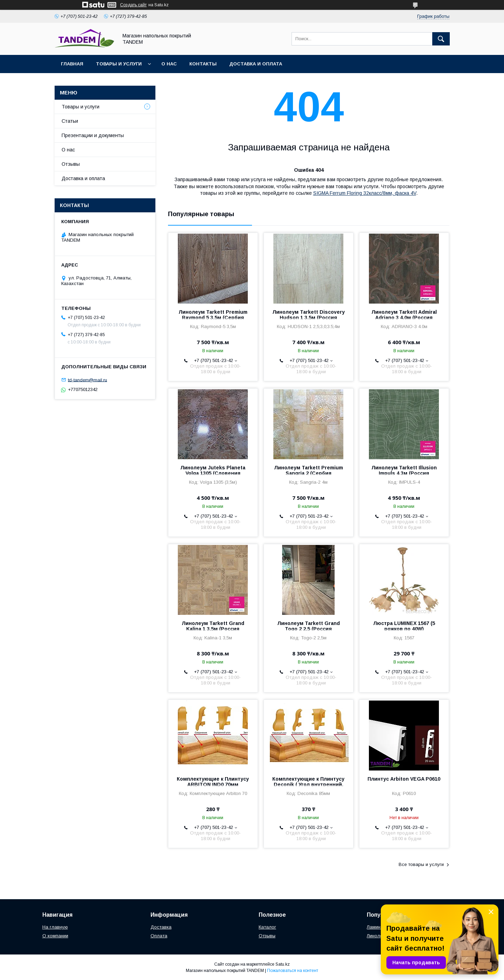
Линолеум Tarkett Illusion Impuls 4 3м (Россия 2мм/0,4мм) (404, 473)
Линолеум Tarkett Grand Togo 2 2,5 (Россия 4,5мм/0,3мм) (309, 629)
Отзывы (71, 164)
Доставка (161, 927)
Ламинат (376, 927)
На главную (55, 927)
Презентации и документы (93, 135)
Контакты (203, 64)
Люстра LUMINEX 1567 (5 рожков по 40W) (404, 626)
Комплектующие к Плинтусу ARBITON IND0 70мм (213, 782)
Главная (72, 64)
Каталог (267, 927)
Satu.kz (283, 964)
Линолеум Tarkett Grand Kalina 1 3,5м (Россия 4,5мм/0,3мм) (213, 629)
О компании (55, 936)
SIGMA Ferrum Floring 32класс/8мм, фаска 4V (365, 193)
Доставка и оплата (256, 64)
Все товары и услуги (421, 864)
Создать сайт (133, 5)
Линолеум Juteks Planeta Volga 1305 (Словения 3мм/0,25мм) (213, 473)
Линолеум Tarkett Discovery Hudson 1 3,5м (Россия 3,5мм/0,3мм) (309, 318)
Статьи (70, 121)
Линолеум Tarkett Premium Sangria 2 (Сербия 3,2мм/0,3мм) (309, 473)
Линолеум (377, 936)
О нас (169, 64)
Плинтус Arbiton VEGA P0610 (404, 779)
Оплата (159, 936)
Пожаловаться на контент (293, 971)
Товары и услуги (119, 64)
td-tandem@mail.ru (87, 380)
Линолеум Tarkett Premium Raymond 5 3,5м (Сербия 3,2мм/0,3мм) (213, 318)
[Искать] (441, 39)
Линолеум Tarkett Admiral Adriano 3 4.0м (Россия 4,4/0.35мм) (404, 318)
